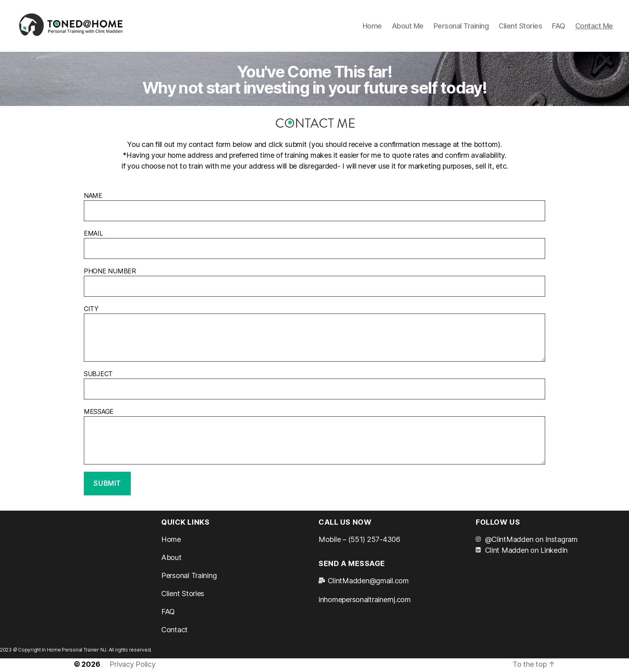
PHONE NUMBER (314, 284)
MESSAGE (314, 438)
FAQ (559, 27)
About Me (408, 27)
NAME (314, 208)
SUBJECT (314, 387)
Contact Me (594, 27)
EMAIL (314, 246)
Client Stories (520, 27)
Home (372, 27)
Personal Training (461, 27)
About (171, 559)
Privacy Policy (132, 666)
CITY (314, 335)
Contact (174, 632)
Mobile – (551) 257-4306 (359, 541)
